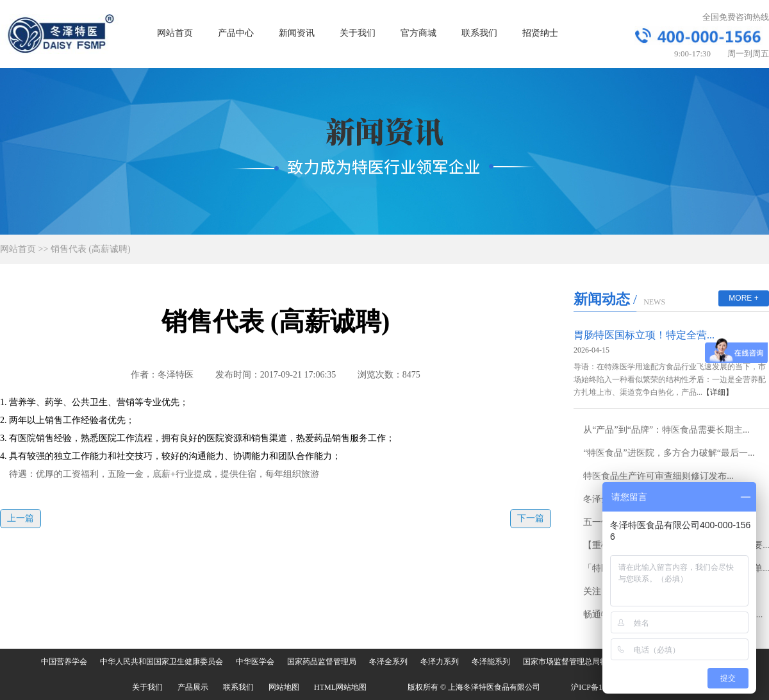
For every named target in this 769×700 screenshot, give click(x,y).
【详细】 (718, 392)
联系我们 (479, 33)
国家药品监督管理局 (322, 662)
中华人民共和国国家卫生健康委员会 (161, 662)
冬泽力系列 (440, 662)
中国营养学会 (64, 662)
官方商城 (418, 33)
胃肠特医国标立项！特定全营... (644, 335)
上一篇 (21, 518)
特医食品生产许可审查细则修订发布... (658, 476)
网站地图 (284, 687)
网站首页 (175, 33)
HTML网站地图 (340, 687)
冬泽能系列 (491, 662)
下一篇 (531, 518)
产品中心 (236, 33)
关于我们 (358, 33)
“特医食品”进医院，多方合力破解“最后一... (669, 453)
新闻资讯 (297, 33)
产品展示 (193, 687)
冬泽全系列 (388, 662)
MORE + (743, 298)
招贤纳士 (540, 33)
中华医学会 (255, 662)
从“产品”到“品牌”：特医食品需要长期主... (666, 430)
